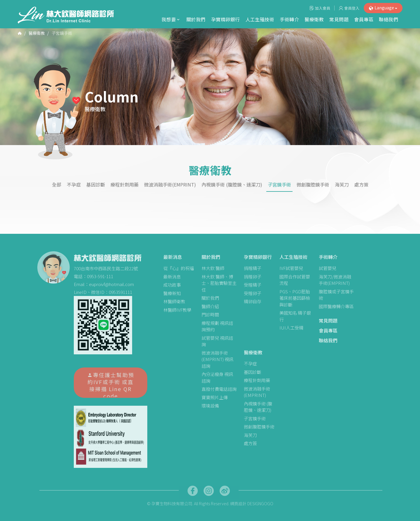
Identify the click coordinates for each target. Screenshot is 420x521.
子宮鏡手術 (279, 185)
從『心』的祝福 (179, 268)
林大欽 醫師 (213, 268)
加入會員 (323, 8)
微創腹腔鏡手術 (313, 185)
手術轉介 (289, 19)
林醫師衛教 (174, 301)
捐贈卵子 (253, 277)
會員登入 (352, 8)
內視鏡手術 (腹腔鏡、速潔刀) (232, 185)
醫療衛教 (314, 19)
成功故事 (172, 285)
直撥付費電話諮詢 (219, 389)
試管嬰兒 (328, 268)
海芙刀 (342, 185)
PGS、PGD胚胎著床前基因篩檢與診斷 (295, 298)
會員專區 (364, 19)
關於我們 (196, 19)
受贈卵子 (253, 293)
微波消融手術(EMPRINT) (170, 185)
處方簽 (361, 185)
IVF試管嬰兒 (291, 268)
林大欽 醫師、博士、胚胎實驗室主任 (219, 283)
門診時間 (210, 314)
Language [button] (383, 8)
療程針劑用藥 (125, 185)
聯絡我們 (388, 19)
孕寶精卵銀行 (226, 19)
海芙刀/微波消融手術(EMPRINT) (335, 280)
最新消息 (173, 257)
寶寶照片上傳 (215, 397)
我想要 (171, 19)
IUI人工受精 (291, 328)
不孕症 (74, 185)
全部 (57, 185)
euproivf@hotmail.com (111, 284)
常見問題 (339, 19)
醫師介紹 (210, 306)
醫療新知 (172, 293)
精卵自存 (253, 301)
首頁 (20, 33)
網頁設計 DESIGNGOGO (252, 503)
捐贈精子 (253, 268)
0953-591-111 (100, 276)
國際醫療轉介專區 (336, 306)
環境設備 (210, 406)
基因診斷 (96, 185)
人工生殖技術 (260, 19)
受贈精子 (253, 285)
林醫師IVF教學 (177, 310)
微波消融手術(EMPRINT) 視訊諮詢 (217, 359)
